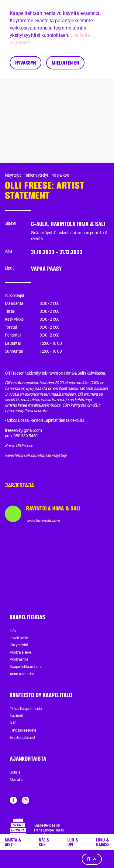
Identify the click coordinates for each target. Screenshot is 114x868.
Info (13, 631)
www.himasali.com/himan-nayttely (36, 455)
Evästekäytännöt (22, 738)
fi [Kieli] (92, 859)
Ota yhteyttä (19, 645)
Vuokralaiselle (20, 652)
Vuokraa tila (19, 659)
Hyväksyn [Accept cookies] (26, 63)
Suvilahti (16, 716)
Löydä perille (19, 638)
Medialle (16, 780)
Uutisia (15, 772)
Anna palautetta (22, 674)
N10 (13, 723)
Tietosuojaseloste (23, 730)
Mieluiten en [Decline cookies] (65, 63)
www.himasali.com (43, 520)
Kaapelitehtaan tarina (26, 667)
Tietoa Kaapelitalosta (26, 709)
